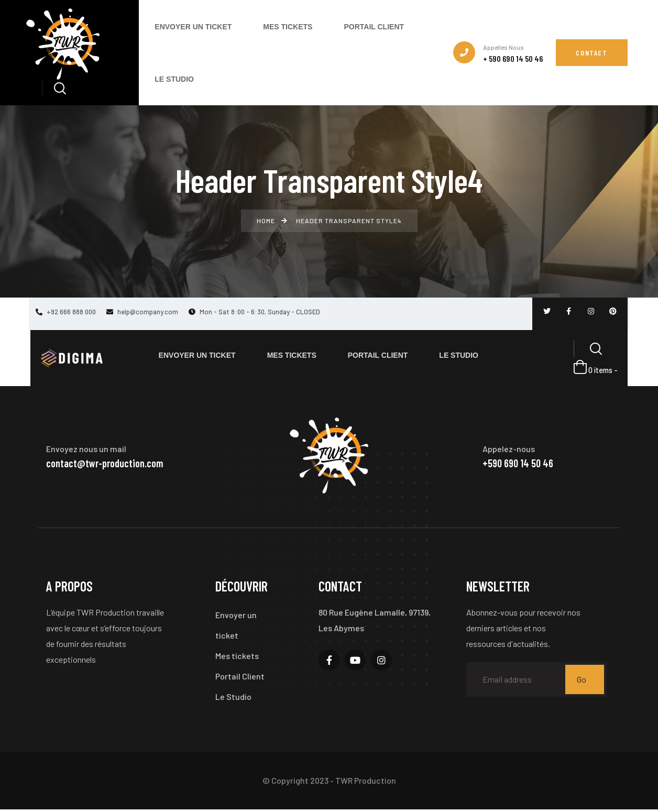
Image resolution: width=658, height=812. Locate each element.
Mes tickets (237, 657)
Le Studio (233, 699)
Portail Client (240, 678)
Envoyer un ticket (236, 625)
